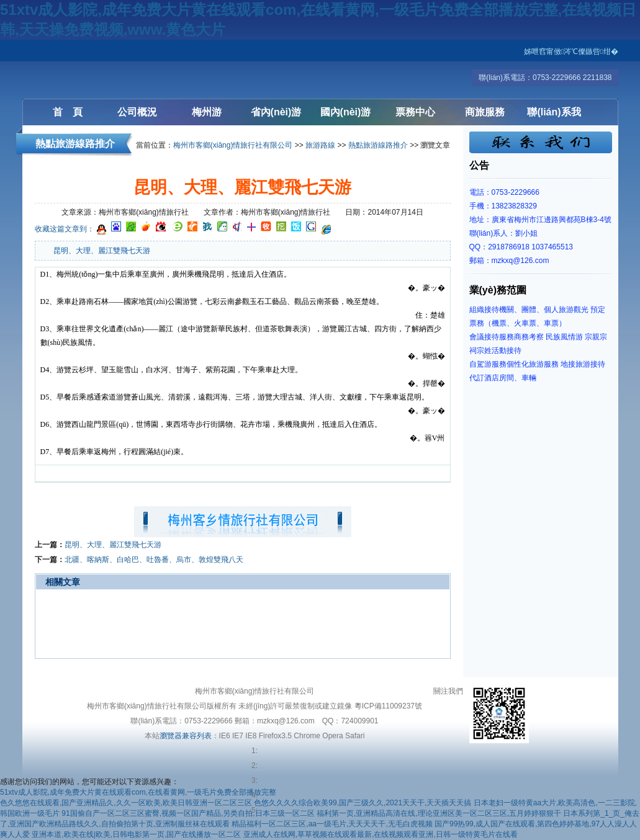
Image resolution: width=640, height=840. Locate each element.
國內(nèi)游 (346, 112)
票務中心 (415, 112)
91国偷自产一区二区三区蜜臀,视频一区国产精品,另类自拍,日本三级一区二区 (188, 813)
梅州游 (207, 112)
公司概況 (137, 112)
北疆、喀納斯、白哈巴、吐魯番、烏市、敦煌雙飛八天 (154, 560)
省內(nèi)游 (276, 112)
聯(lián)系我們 (554, 116)
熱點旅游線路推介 (378, 145)
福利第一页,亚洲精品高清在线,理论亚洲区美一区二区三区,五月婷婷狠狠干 (439, 813)
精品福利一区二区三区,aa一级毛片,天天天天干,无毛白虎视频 (332, 824)
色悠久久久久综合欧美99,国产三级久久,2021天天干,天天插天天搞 (363, 803)
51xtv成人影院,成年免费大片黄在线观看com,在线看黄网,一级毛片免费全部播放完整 (138, 792)
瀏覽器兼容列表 (186, 736)
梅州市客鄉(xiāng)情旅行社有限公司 (233, 145)
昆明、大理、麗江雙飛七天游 (113, 545)
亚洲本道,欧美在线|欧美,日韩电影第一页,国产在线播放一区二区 (136, 834)
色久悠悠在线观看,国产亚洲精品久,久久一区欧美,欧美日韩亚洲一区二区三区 (126, 803)
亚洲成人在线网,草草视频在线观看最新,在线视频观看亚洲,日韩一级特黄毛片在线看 (381, 834)
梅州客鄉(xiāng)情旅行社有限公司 (97, 69)
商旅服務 (485, 112)
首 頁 (68, 112)
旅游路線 (320, 145)
